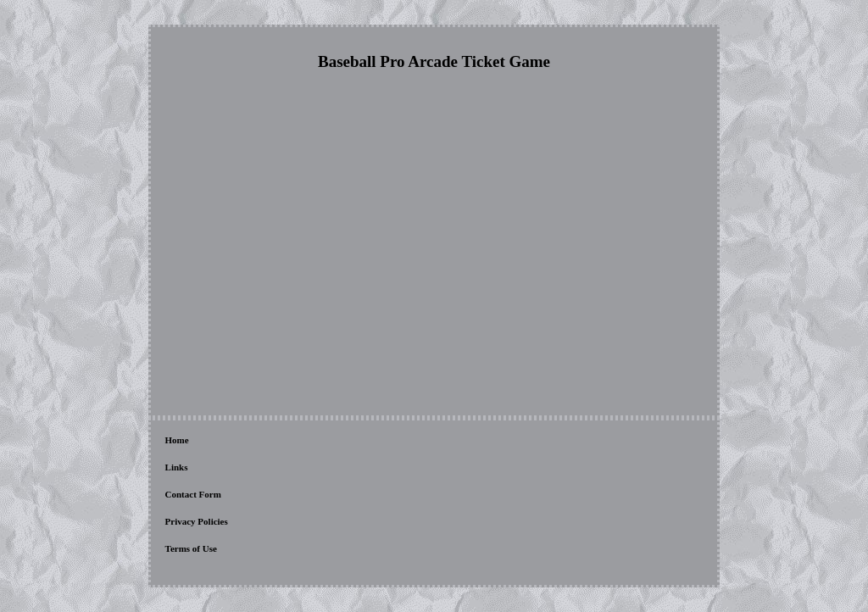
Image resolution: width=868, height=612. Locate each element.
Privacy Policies (197, 521)
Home (177, 440)
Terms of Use (191, 548)
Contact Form (193, 494)
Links (177, 467)
